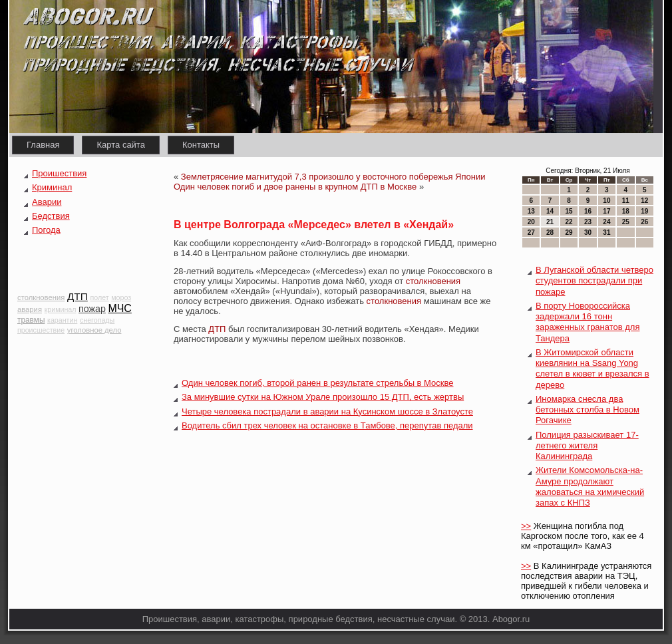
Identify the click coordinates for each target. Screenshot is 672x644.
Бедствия (51, 216)
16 (588, 211)
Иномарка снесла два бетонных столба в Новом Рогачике (588, 410)
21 (550, 222)
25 (626, 222)
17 (606, 211)
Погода (46, 230)
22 (569, 222)
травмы (31, 320)
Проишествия (59, 173)
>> (526, 526)
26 (644, 222)
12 (644, 201)
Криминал (52, 187)
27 (531, 233)
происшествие (41, 330)
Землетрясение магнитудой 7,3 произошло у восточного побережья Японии (333, 177)
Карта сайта (120, 145)
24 (606, 222)
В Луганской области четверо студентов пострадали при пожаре (594, 281)
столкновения (41, 297)
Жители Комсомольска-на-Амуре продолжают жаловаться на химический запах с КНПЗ (590, 486)
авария (30, 309)
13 (531, 211)
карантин (62, 320)
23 (588, 222)
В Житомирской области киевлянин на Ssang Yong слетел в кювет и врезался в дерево (592, 369)
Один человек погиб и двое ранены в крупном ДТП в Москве (295, 187)
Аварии (47, 202)
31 (606, 233)
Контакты (201, 145)
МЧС (120, 308)
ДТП (78, 296)
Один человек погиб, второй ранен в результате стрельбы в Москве (318, 383)
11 (626, 201)
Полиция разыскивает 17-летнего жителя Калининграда (587, 446)
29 (569, 233)
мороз (121, 297)
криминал (61, 309)
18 (626, 211)
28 (550, 233)
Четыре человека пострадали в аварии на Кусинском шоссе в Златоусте (327, 411)
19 (644, 211)
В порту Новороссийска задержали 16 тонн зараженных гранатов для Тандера (588, 322)
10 (606, 201)
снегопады (97, 320)
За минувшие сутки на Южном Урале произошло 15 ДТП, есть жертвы (323, 397)
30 (588, 233)
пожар (92, 309)
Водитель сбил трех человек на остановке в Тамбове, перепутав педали (327, 425)
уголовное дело (94, 330)
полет (99, 297)
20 (531, 222)
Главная (43, 145)
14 (550, 211)
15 (569, 211)
